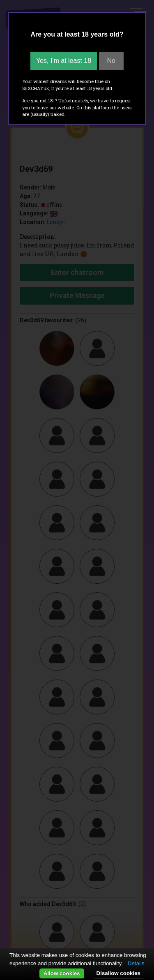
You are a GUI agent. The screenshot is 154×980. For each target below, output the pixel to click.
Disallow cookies (118, 973)
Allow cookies (62, 973)
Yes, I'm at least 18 (64, 61)
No (111, 61)
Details (136, 963)
